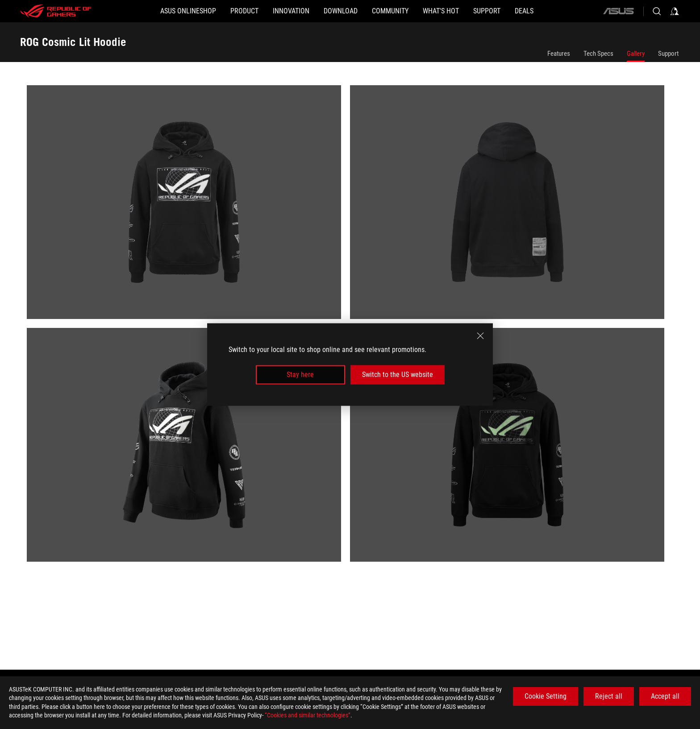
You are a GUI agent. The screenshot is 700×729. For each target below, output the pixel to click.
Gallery (636, 54)
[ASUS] (618, 11)
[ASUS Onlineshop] (188, 11)
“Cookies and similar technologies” (308, 715)
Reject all (609, 696)
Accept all (665, 696)
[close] (480, 336)
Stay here (300, 375)
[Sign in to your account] (675, 11)
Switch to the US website (398, 375)
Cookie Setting (546, 696)
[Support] (487, 11)
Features (559, 54)
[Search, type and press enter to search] (657, 11)
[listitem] (188, 207)
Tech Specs (598, 54)
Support (668, 54)
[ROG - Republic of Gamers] (56, 11)
